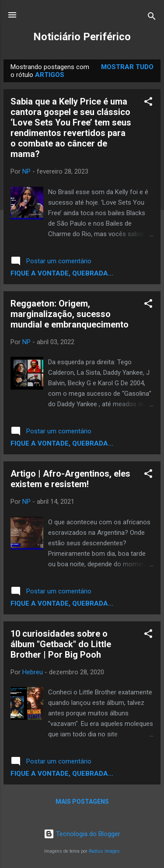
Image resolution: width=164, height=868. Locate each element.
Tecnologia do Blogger (82, 834)
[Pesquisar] (152, 18)
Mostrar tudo (127, 67)
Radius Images (104, 851)
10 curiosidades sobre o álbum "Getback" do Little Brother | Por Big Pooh (61, 644)
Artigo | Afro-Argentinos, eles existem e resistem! (70, 479)
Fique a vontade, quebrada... (62, 273)
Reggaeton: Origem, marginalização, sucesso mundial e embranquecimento (70, 314)
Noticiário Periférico (82, 37)
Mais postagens (82, 802)
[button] (148, 103)
